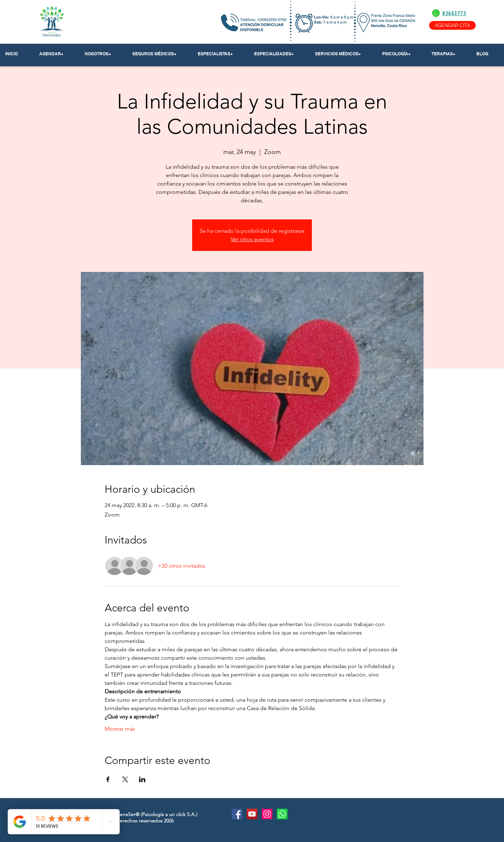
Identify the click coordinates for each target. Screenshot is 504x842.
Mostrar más (120, 729)
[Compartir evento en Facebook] (108, 779)
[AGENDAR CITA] (452, 25)
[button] (103, 54)
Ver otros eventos (252, 239)
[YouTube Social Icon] (252, 814)
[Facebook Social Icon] (237, 814)
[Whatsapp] (282, 814)
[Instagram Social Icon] (267, 814)
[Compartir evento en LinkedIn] (142, 779)
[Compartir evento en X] (125, 779)
